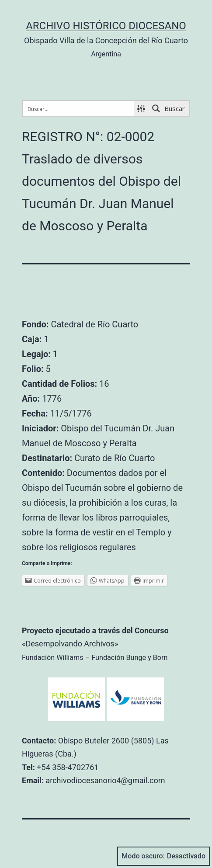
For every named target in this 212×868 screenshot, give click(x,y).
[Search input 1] (79, 108)
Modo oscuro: (163, 856)
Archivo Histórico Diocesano (106, 26)
